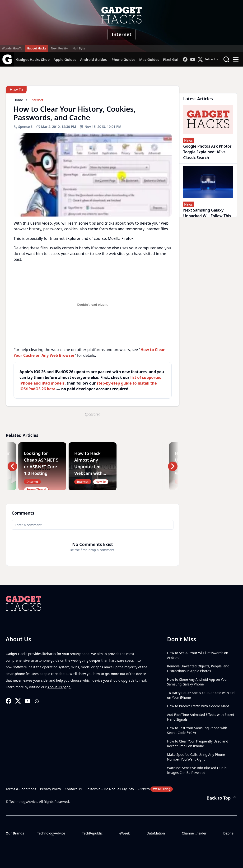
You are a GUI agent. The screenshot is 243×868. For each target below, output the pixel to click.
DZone (228, 833)
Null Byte (79, 48)
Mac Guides (149, 59)
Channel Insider (194, 833)
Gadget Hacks (37, 48)
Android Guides (93, 59)
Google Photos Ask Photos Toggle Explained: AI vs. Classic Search (207, 152)
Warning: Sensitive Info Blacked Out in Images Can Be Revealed (197, 770)
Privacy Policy (51, 789)
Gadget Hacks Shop (33, 59)
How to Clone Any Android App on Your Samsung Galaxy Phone (198, 682)
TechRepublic (92, 833)
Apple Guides (65, 59)
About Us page (59, 687)
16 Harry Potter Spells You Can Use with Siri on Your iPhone (201, 695)
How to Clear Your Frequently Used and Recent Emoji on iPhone (198, 744)
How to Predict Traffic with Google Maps (198, 706)
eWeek (125, 833)
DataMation (156, 833)
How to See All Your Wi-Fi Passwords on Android (198, 655)
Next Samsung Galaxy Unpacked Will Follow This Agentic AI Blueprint (207, 216)
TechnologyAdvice (51, 833)
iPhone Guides (123, 59)
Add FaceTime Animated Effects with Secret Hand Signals (201, 717)
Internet (121, 34)
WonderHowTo (12, 48)
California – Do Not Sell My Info (110, 789)
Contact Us (73, 789)
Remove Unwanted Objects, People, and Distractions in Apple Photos (198, 668)
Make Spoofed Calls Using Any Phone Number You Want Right (196, 757)
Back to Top (222, 798)
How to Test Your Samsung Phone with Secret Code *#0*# (197, 730)
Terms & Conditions (21, 789)
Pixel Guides (174, 59)
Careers (155, 789)
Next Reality (59, 48)
